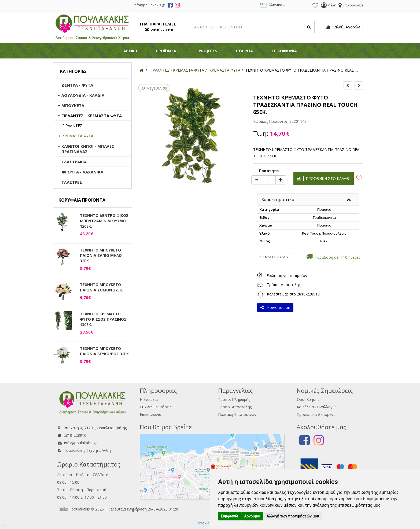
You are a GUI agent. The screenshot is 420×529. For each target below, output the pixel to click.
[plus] (281, 180)
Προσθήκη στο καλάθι (324, 178)
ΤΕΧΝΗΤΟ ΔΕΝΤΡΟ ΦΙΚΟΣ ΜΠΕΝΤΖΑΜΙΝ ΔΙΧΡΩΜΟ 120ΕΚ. (104, 221)
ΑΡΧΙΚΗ (130, 51)
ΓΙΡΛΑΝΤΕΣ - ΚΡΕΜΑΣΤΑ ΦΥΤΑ (92, 116)
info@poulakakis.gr (80, 443)
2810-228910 (308, 294)
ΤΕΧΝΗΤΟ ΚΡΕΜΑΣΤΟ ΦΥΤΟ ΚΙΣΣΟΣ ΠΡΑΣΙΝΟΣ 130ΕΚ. (103, 319)
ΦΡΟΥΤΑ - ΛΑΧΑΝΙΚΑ (82, 172)
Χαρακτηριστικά (278, 199)
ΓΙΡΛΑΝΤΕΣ (72, 126)
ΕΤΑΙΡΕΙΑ (244, 51)
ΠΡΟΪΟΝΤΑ (168, 51)
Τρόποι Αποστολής (284, 285)
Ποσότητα (269, 171)
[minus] (257, 180)
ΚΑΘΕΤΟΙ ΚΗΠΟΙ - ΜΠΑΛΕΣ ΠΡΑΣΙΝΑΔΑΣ (88, 149)
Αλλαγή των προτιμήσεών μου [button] (293, 516)
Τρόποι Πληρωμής (234, 399)
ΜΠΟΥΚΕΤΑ (73, 105)
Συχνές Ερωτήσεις (156, 407)
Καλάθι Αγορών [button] (343, 27)
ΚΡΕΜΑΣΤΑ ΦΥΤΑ (78, 136)
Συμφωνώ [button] (229, 516)
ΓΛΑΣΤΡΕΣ (72, 182)
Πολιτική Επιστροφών (237, 414)
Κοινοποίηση (275, 307)
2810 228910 (162, 30)
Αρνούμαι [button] (252, 516)
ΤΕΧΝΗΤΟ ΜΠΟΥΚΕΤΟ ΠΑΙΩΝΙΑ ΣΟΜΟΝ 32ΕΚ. (102, 287)
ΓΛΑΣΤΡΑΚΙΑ (74, 162)
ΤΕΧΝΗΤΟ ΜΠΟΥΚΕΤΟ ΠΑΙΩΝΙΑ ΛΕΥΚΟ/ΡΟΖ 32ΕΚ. (105, 351)
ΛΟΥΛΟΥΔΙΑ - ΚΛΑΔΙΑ (83, 95)
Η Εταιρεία (149, 399)
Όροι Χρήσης (308, 399)
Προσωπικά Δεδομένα (316, 414)
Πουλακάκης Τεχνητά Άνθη (87, 450)
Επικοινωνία (150, 414)
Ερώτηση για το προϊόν (287, 275)
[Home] (141, 70)
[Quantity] (269, 180)
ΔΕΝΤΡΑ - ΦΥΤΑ (77, 85)
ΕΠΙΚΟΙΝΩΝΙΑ (284, 51)
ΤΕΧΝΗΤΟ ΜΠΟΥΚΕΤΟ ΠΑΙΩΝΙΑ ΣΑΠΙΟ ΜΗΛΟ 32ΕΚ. (101, 255)
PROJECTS (208, 51)
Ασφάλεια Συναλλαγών (317, 407)
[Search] (251, 27)
